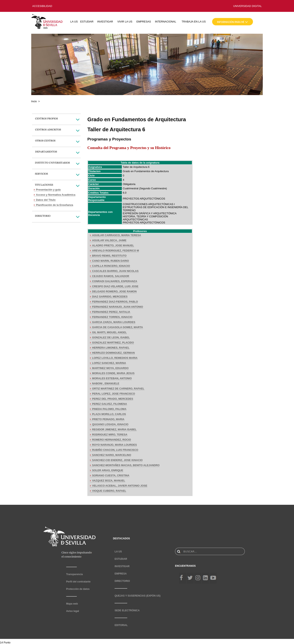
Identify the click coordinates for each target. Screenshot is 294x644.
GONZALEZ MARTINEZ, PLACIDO (113, 343)
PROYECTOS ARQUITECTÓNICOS (144, 199)
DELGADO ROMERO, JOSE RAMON (114, 291)
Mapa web (72, 604)
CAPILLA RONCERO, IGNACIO (111, 266)
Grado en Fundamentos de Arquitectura (146, 171)
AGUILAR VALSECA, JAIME (109, 240)
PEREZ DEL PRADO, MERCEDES (113, 399)
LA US (74, 22)
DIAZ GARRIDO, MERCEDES (110, 297)
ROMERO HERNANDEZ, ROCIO (112, 440)
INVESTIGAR (105, 22)
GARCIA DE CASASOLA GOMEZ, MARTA (117, 327)
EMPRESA (121, 574)
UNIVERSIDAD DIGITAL (247, 6)
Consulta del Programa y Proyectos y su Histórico (129, 148)
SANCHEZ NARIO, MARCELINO (112, 455)
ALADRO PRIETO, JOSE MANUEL (113, 245)
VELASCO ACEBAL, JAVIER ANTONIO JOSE (120, 486)
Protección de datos (78, 589)
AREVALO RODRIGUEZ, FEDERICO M (115, 251)
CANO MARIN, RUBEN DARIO (111, 261)
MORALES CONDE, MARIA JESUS (113, 373)
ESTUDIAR (87, 22)
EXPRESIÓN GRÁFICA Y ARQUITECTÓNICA (150, 213)
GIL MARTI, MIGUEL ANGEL (109, 332)
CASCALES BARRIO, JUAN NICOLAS (115, 271)
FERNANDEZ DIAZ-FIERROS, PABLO (115, 302)
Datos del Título (46, 200)
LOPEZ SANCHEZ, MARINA (109, 363)
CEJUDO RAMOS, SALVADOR (111, 276)
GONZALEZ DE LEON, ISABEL (111, 337)
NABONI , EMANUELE (106, 383)
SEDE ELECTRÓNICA (127, 610)
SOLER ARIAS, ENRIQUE (108, 470)
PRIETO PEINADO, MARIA (108, 419)
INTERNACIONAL (166, 22)
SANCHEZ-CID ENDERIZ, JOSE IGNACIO (117, 460)
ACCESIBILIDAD (42, 6)
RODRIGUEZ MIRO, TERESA (110, 435)
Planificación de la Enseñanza (55, 205)
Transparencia (74, 574)
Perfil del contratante (78, 582)
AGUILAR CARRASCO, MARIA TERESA (117, 235)
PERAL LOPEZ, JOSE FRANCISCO (114, 394)
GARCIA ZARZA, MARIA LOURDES (114, 322)
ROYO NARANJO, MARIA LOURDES (114, 445)
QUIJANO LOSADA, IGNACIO (110, 424)
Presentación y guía (48, 190)
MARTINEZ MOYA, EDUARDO (110, 368)
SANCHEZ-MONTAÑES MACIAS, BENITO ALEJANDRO (126, 465)
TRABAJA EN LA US (194, 22)
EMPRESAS (144, 22)
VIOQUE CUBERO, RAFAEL (109, 491)
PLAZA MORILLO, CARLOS (109, 414)
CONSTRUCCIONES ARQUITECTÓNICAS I (149, 204)
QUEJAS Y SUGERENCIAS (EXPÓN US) (138, 596)
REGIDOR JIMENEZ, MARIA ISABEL (114, 429)
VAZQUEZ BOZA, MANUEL (109, 481)
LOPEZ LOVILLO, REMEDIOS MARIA (115, 358)
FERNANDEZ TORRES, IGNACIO (112, 317)
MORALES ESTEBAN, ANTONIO (112, 378)
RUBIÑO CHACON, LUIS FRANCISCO (115, 450)
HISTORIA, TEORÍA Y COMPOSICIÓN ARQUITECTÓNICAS (145, 218)
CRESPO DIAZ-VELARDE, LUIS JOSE (115, 286)
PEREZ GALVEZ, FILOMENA (110, 404)
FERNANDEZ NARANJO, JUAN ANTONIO (118, 307)
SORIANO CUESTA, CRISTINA (111, 475)
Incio (34, 101)
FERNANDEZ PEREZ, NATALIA (111, 312)
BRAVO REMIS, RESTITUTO (109, 256)
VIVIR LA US (125, 22)
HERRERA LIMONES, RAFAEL (111, 348)
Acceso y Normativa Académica (56, 195)
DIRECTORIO (122, 581)
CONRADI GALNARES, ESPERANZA (115, 281)
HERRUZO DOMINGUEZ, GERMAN (113, 353)
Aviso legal (73, 611)
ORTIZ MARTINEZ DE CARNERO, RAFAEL (118, 389)
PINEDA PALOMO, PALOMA (109, 409)
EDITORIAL (121, 625)
